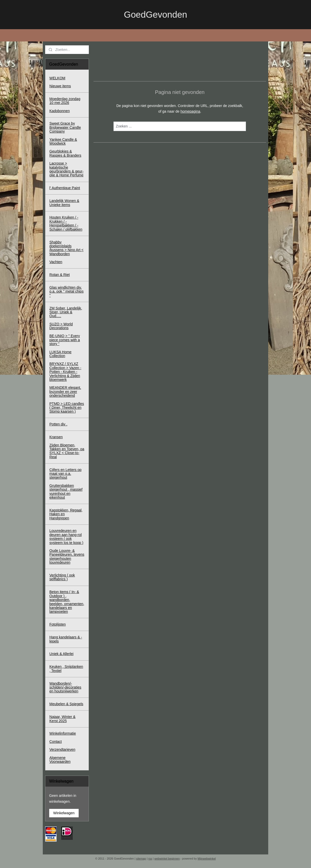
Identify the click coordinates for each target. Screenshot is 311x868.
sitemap (141, 859)
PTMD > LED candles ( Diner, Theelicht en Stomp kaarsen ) (67, 408)
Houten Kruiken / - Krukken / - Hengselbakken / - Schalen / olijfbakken (66, 223)
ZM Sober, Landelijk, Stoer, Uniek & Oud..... (66, 312)
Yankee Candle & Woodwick (63, 141)
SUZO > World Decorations (61, 326)
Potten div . (58, 424)
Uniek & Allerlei (61, 654)
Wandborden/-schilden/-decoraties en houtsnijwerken (65, 687)
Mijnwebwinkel (207, 859)
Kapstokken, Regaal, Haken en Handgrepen (66, 514)
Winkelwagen (64, 813)
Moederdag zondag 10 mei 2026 (65, 101)
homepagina (190, 111)
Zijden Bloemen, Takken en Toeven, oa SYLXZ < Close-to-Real (67, 451)
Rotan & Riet (60, 275)
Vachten (56, 262)
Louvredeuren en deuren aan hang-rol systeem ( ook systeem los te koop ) (66, 537)
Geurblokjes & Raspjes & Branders (65, 153)
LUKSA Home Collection (60, 354)
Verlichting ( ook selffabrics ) (62, 577)
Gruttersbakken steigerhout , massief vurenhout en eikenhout (66, 491)
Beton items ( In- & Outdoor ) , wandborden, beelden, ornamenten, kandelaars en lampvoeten (67, 602)
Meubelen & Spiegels (66, 704)
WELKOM (57, 78)
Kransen (56, 437)
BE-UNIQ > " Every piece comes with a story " (65, 340)
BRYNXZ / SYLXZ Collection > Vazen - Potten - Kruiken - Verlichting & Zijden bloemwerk (65, 372)
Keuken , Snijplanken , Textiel (66, 668)
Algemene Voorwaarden (60, 760)
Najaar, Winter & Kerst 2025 (63, 719)
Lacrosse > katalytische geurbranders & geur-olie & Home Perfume (66, 169)
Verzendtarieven (62, 749)
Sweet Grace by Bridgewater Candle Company (65, 127)
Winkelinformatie (63, 733)
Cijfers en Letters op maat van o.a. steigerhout (65, 474)
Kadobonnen (60, 111)
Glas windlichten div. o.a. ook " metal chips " (66, 291)
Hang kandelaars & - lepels (66, 639)
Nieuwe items (60, 86)
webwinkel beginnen (167, 859)
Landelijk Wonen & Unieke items (64, 203)
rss (150, 859)
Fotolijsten (58, 624)
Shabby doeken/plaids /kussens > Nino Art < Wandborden (66, 248)
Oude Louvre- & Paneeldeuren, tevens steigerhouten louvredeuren (67, 556)
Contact (56, 742)
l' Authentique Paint (65, 188)
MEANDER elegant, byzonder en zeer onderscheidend (65, 392)
